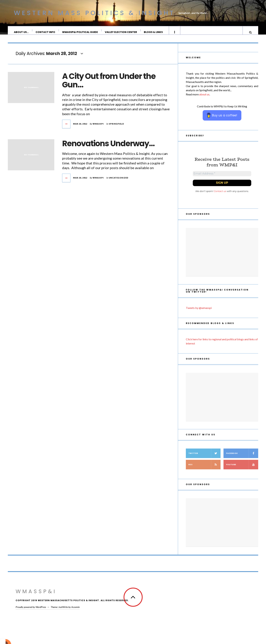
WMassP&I (36, 596)
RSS (204, 469)
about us (204, 98)
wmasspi (98, 127)
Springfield (116, 127)
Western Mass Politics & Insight (94, 13)
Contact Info (46, 32)
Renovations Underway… (108, 147)
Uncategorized (119, 181)
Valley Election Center (121, 32)
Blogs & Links (153, 32)
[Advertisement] (222, 257)
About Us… (21, 32)
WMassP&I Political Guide (80, 32)
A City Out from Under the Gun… (109, 84)
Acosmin (75, 612)
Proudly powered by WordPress (31, 612)
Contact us (220, 196)
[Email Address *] (222, 178)
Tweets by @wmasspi (199, 313)
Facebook (242, 458)
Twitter (204, 458)
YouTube (242, 469)
